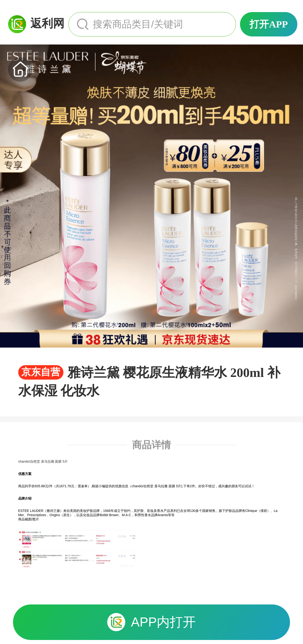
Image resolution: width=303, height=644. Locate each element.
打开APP (269, 24)
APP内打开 (152, 622)
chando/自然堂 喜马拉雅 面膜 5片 (43, 461)
